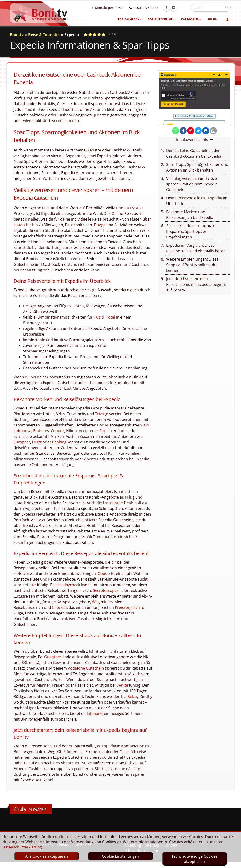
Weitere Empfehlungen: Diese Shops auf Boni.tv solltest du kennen (192, 265)
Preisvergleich (127, 607)
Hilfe (213, 19)
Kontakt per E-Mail (118, 8)
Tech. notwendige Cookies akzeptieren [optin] (194, 859)
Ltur (32, 585)
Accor (84, 431)
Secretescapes (106, 590)
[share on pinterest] (191, 131)
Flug (97, 317)
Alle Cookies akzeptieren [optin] (47, 856)
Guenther (53, 657)
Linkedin (184, 8)
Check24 (59, 607)
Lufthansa (22, 431)
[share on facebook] (183, 131)
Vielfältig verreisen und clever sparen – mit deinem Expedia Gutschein (192, 184)
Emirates (41, 431)
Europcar (22, 442)
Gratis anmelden (31, 809)
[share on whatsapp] (176, 131)
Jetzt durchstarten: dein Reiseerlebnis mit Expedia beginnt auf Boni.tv (196, 284)
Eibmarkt (95, 713)
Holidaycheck (68, 585)
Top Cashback (129, 19)
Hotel (110, 317)
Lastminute (113, 503)
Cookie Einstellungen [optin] (120, 856)
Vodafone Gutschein (86, 668)
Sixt (102, 431)
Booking (59, 442)
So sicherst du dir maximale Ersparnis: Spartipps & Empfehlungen (191, 231)
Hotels (19, 225)
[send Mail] (213, 131)
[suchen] (227, 7)
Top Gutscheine (161, 19)
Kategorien (191, 19)
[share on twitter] (198, 131)
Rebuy (133, 696)
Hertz (37, 442)
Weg (96, 602)
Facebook (177, 8)
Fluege (100, 225)
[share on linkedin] (206, 131)
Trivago (102, 414)
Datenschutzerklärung (22, 847)
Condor (58, 431)
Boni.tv (17, 35)
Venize (122, 685)
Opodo (104, 573)
